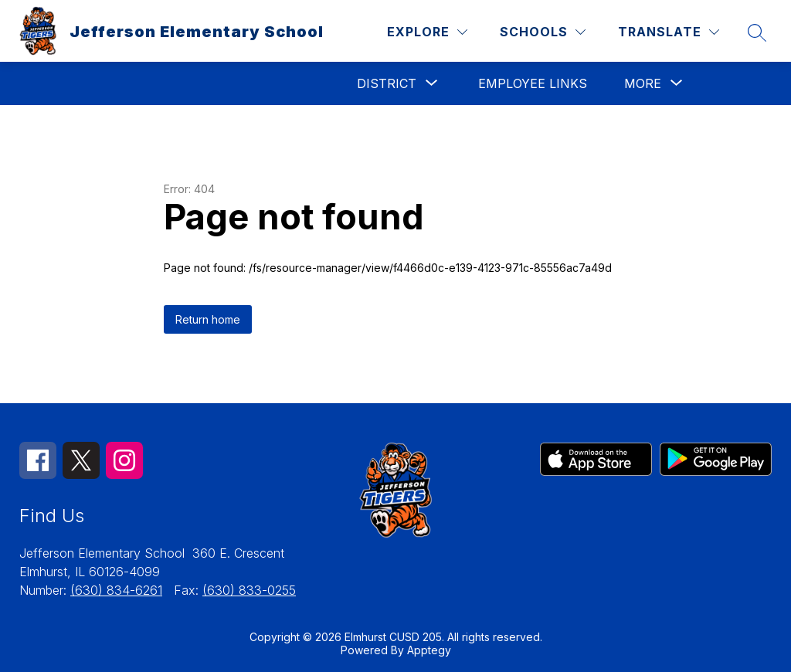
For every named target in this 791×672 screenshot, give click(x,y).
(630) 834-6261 (116, 590)
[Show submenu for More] (643, 83)
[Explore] (427, 32)
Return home (208, 319)
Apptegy (429, 650)
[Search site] (757, 32)
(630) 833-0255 (249, 590)
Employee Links (533, 83)
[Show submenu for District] (387, 83)
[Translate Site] (669, 32)
